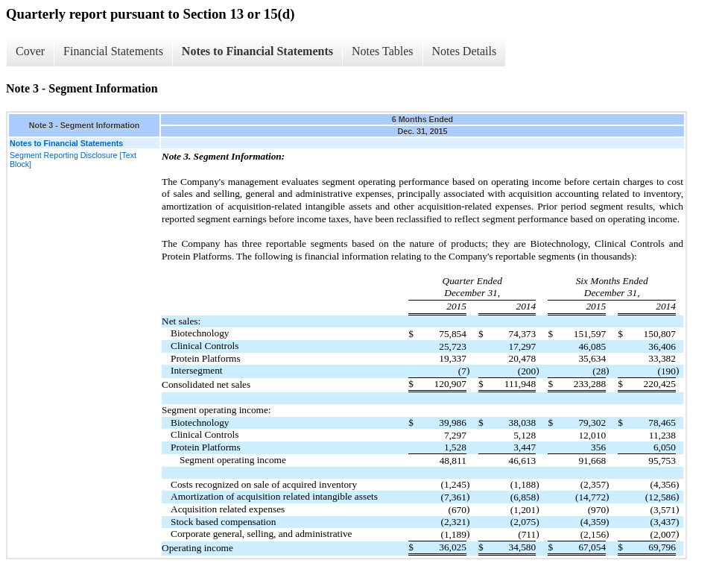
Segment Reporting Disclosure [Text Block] (73, 160)
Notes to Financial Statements (257, 51)
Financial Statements (113, 51)
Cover (30, 51)
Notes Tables (383, 51)
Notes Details (465, 51)
